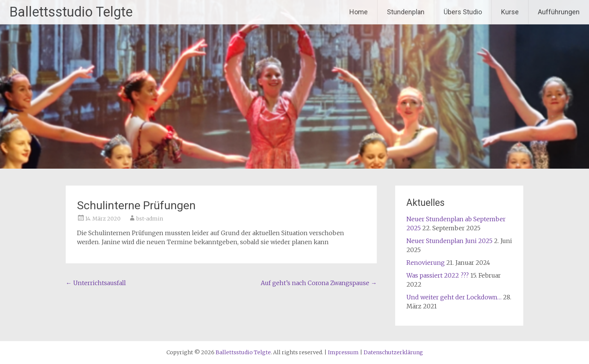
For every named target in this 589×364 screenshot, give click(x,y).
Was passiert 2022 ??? (438, 275)
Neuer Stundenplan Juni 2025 (449, 241)
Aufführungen (559, 12)
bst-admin (150, 219)
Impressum (343, 352)
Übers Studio (463, 12)
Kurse (510, 12)
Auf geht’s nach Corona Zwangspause (319, 283)
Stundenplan (406, 12)
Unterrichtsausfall (96, 283)
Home (359, 12)
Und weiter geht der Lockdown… (454, 297)
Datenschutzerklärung (393, 352)
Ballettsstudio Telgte (71, 12)
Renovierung (426, 263)
